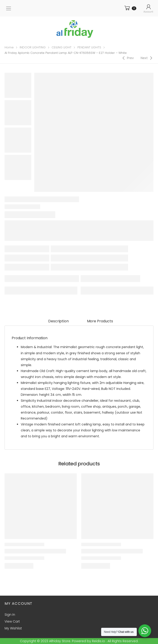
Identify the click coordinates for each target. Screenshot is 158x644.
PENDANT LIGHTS (89, 47)
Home (9, 47)
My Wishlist (13, 628)
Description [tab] (58, 321)
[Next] (147, 58)
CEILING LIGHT (62, 47)
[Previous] (128, 58)
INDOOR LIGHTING (33, 47)
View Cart (12, 621)
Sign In (10, 615)
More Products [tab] (100, 321)
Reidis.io (99, 641)
